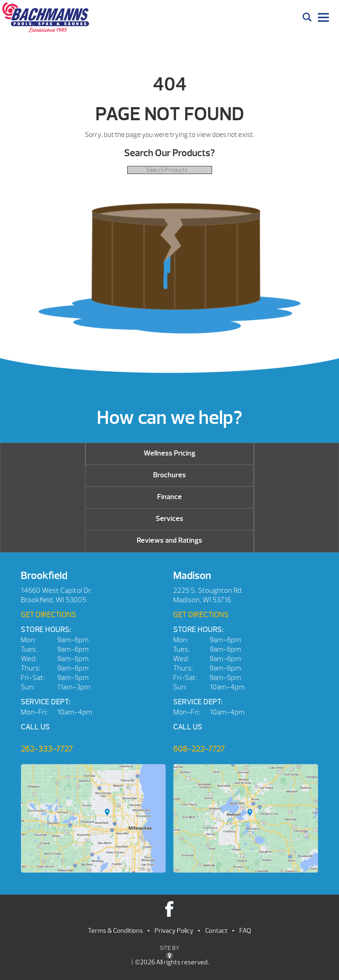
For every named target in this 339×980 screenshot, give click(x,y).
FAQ (245, 931)
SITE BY (169, 951)
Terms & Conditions (115, 931)
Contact (216, 931)
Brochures (169, 475)
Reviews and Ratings (169, 540)
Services (169, 519)
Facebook (170, 909)
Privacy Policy (174, 931)
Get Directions (48, 615)
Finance (169, 497)
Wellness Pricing (169, 453)
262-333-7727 (47, 749)
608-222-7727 (199, 749)
